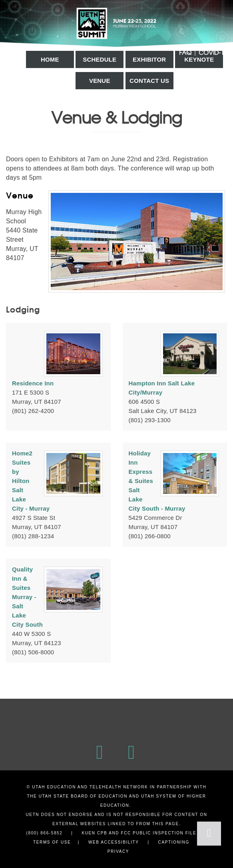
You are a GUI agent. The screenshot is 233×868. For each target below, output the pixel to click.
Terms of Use (52, 842)
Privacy (118, 851)
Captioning (174, 842)
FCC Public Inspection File (158, 833)
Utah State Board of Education (83, 796)
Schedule (100, 59)
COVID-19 (213, 52)
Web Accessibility (114, 842)
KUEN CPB (94, 833)
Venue (100, 81)
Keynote (199, 59)
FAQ (185, 52)
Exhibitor (149, 59)
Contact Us (149, 81)
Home (50, 59)
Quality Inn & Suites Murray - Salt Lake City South (27, 597)
